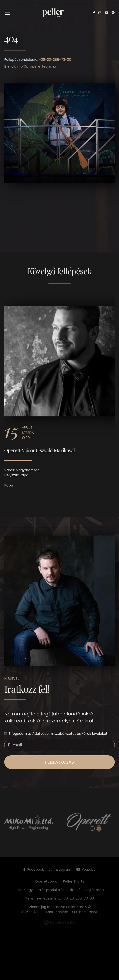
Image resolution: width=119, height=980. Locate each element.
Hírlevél (75, 890)
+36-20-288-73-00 (55, 60)
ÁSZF (38, 912)
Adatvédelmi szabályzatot (54, 734)
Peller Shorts (74, 881)
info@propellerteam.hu (36, 66)
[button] (12, 399)
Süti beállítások (85, 912)
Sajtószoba (95, 890)
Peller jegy (24, 890)
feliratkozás (59, 762)
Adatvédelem (57, 912)
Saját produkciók (51, 890)
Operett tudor (47, 881)
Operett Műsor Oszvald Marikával (40, 450)
